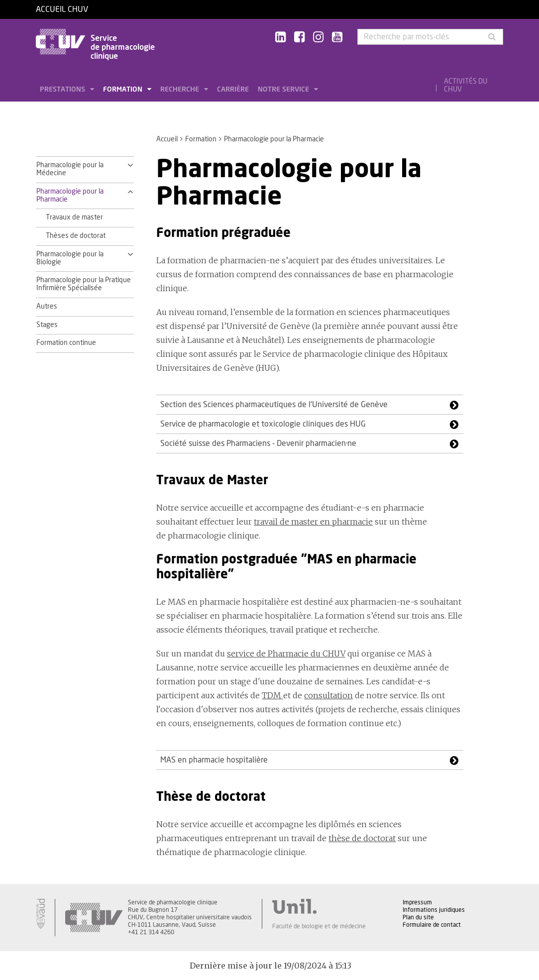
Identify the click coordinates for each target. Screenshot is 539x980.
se (231, 653)
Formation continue (66, 343)
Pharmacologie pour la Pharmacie (70, 196)
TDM (272, 695)
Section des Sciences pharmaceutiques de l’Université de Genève (274, 405)
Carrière (233, 90)
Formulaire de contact (432, 925)
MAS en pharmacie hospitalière (214, 760)
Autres (47, 307)
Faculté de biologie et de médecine (319, 926)
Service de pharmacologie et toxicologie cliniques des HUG (263, 424)
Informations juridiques (434, 910)
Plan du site (418, 917)
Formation (124, 90)
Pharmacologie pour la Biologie (70, 258)
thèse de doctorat (362, 838)
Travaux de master (74, 218)
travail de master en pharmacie (313, 522)
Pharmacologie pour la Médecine (70, 169)
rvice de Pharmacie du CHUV (290, 653)
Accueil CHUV (62, 9)
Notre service (284, 90)
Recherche (181, 90)
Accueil (167, 139)
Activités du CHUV (466, 86)
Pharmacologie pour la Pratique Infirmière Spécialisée (84, 284)
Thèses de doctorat (76, 236)
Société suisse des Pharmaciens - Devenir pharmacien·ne (258, 443)
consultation (328, 695)
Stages (47, 325)
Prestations (63, 90)
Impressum (417, 902)
